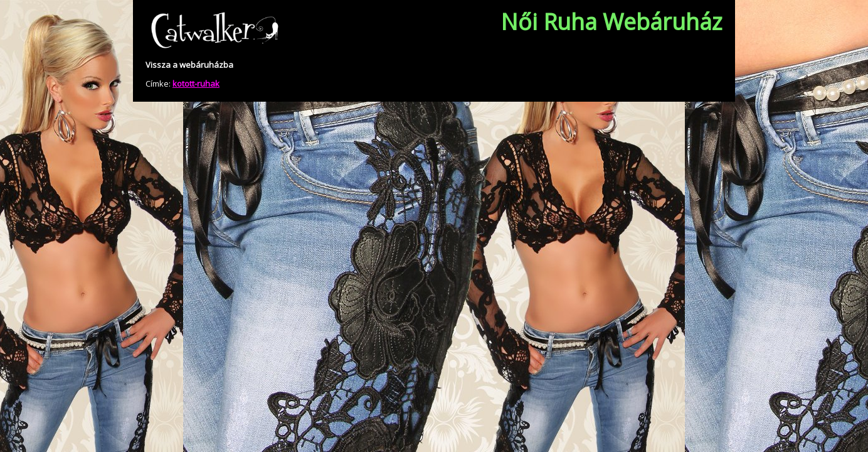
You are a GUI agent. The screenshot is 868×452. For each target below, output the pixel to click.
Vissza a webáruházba (189, 65)
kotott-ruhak (196, 83)
